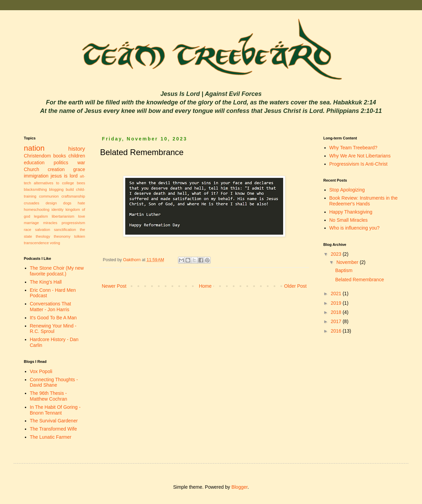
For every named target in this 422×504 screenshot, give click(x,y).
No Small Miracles (349, 220)
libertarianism (63, 216)
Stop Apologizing (347, 190)
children (77, 156)
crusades (31, 203)
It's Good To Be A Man (53, 318)
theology (43, 236)
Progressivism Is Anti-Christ (359, 164)
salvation (43, 230)
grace (79, 169)
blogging (56, 189)
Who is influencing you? (355, 228)
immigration (36, 176)
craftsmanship (73, 196)
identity (57, 209)
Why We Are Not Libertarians (360, 156)
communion (49, 196)
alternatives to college (54, 183)
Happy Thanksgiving (351, 212)
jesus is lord (64, 176)
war (81, 163)
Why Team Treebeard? (353, 148)
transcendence (36, 243)
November (348, 262)
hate (81, 203)
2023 (337, 254)
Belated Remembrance (360, 280)
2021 (337, 293)
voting (55, 243)
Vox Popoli (41, 371)
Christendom (37, 156)
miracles (50, 223)
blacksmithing (35, 189)
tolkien (80, 236)
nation (34, 148)
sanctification (65, 230)
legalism (41, 216)
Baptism (344, 270)
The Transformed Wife (54, 429)
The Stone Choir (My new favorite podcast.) (57, 271)
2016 (337, 331)
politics (61, 163)
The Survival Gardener (54, 421)
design (51, 203)
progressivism (73, 223)
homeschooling (37, 209)
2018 (337, 312)
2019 (337, 303)
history (77, 149)
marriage (31, 223)
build (70, 189)
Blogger (239, 487)
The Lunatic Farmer (51, 437)
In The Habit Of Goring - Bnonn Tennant (55, 410)
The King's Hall (46, 282)
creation (56, 169)
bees (81, 183)
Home (205, 286)
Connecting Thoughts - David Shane (54, 382)
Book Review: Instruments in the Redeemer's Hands (364, 201)
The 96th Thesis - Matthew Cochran (49, 396)
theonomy (62, 236)
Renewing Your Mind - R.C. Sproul (53, 329)
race (28, 230)
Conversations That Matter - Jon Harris (51, 307)
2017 (337, 321)
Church (31, 169)
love (82, 216)
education (34, 163)
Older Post (295, 286)
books (60, 156)
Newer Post (114, 286)
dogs (67, 203)
